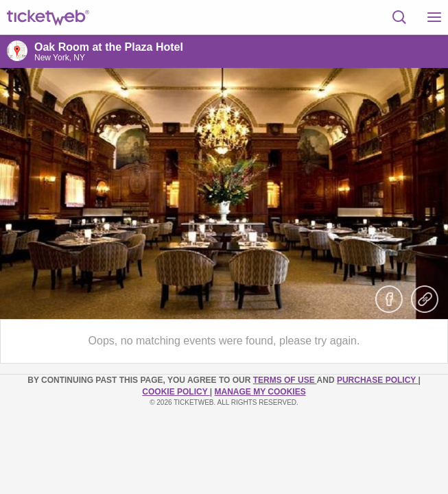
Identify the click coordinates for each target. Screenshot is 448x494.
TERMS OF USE (285, 380)
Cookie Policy (176, 392)
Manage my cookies (260, 392)
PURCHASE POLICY (377, 380)
